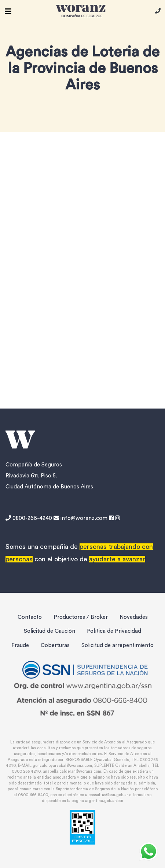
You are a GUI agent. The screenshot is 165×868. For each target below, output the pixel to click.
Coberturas (55, 645)
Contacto (30, 617)
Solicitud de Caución (49, 631)
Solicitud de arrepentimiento (118, 645)
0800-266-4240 (30, 518)
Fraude (20, 645)
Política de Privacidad (114, 631)
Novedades (134, 617)
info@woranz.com (80, 518)
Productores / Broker (81, 617)
